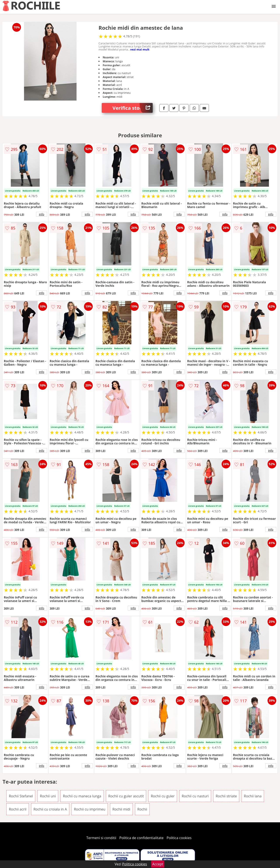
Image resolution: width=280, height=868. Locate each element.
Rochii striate (226, 796)
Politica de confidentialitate (142, 838)
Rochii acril (17, 809)
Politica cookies (179, 838)
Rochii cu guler (163, 796)
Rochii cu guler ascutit (126, 796)
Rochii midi (121, 809)
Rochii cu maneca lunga (82, 796)
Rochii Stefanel (21, 796)
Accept (158, 864)
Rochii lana (253, 796)
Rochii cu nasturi (195, 796)
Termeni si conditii (101, 838)
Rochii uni (48, 796)
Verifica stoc (133, 108)
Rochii (142, 809)
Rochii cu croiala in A (50, 809)
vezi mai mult (140, 49)
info (42, 214)
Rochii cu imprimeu (90, 809)
